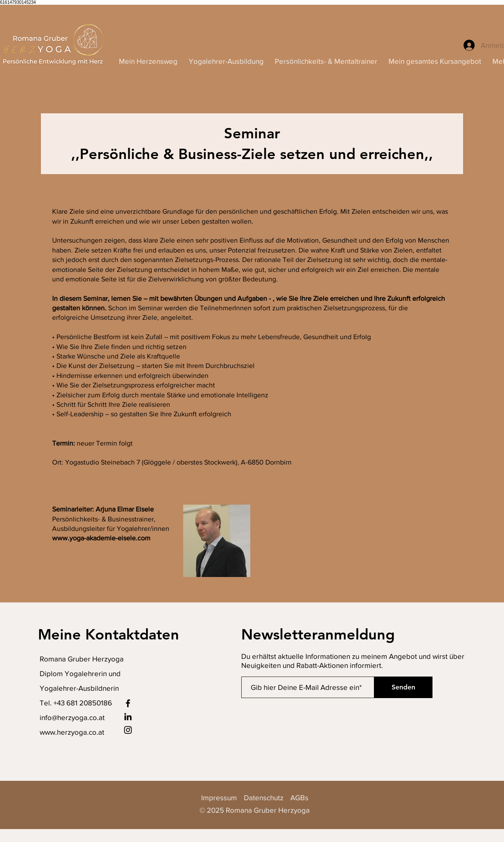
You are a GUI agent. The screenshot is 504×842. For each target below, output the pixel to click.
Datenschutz (264, 797)
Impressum (222, 797)
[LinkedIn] (128, 717)
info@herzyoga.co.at (72, 717)
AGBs (299, 797)
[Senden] (403, 687)
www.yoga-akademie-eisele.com (101, 538)
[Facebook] (128, 703)
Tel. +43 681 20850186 (76, 703)
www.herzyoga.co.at (72, 732)
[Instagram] (128, 730)
